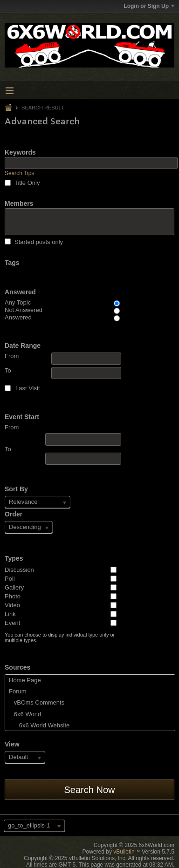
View (12, 744)
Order (14, 514)
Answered (20, 292)
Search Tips (19, 173)
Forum (18, 691)
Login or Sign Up (149, 6)
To (63, 373)
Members (19, 203)
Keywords (20, 152)
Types (14, 558)
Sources (17, 667)
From (63, 359)
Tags (12, 263)
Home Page (25, 680)
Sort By (16, 489)
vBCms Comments (37, 702)
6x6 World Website (39, 725)
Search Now (90, 790)
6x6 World (25, 714)
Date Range (23, 346)
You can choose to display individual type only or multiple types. (60, 637)
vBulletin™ (127, 852)
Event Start (22, 417)
